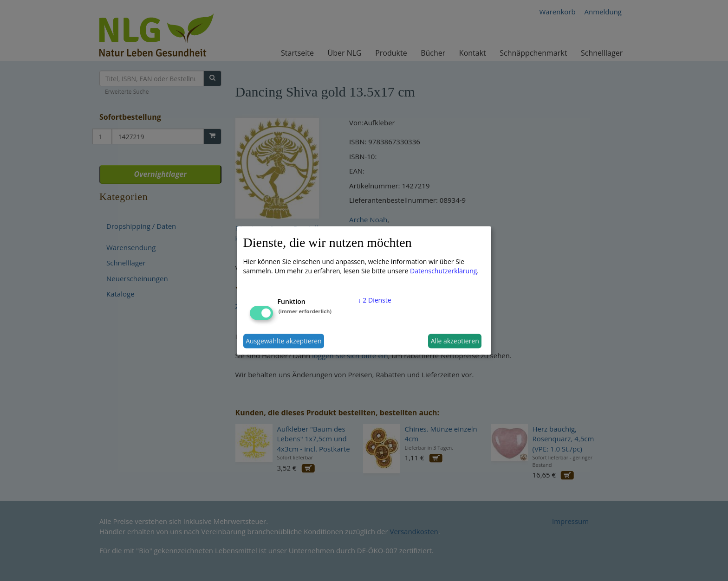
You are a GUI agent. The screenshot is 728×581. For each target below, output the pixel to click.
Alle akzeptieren (455, 341)
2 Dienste (375, 300)
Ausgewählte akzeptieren (284, 341)
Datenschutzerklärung (443, 270)
